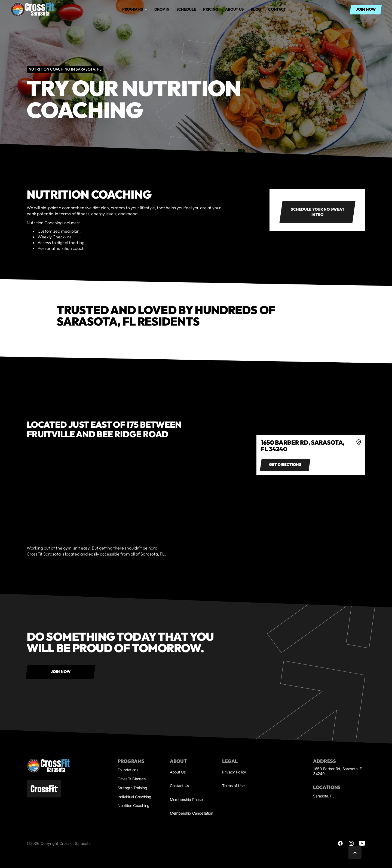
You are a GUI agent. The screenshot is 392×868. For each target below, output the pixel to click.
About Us (178, 772)
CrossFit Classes (132, 779)
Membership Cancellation (192, 813)
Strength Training (132, 788)
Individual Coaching (134, 797)
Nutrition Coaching (134, 805)
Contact (277, 9)
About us (234, 9)
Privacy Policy (234, 772)
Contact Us (179, 786)
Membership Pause (186, 799)
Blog (256, 9)
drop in (162, 9)
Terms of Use (233, 786)
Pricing (211, 9)
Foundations (128, 770)
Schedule (186, 9)
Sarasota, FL (324, 796)
